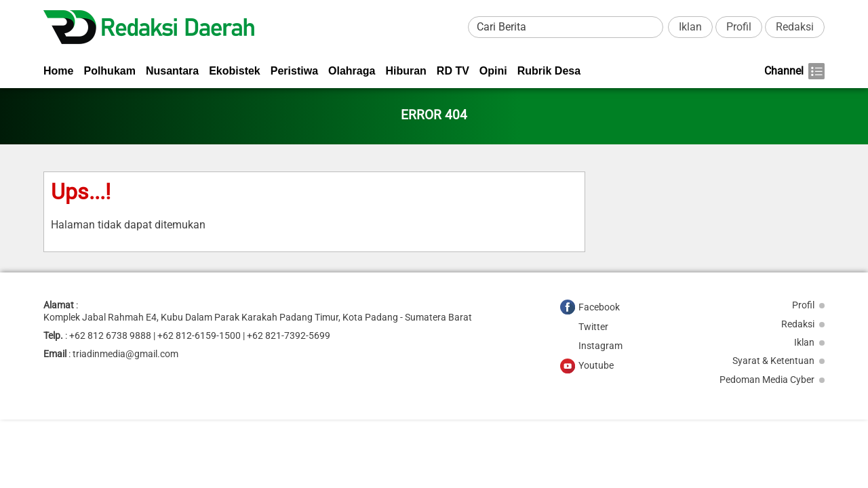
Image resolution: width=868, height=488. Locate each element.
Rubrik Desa (549, 71)
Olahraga (352, 71)
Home (58, 71)
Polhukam (109, 71)
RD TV (453, 71)
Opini (493, 71)
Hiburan (406, 71)
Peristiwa (294, 71)
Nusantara (172, 71)
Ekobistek (235, 71)
